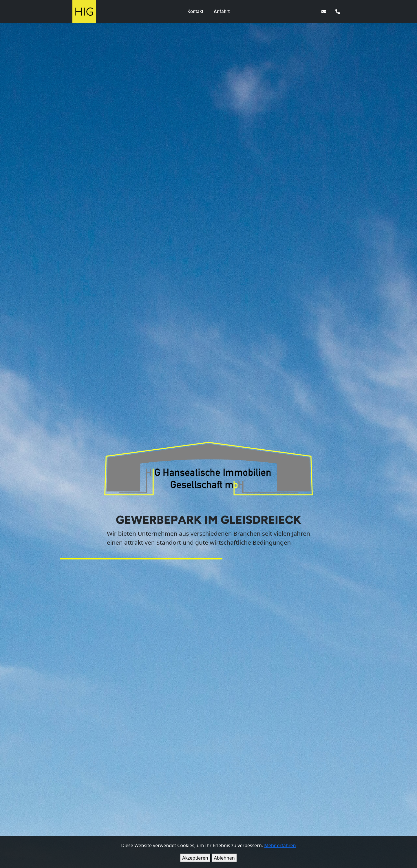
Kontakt (195, 11)
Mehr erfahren (280, 845)
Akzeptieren (195, 858)
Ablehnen (224, 858)
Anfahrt (222, 11)
